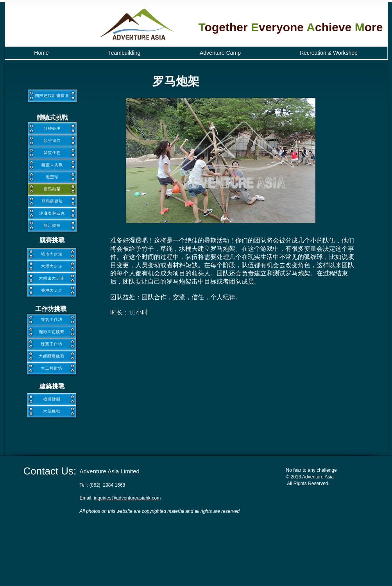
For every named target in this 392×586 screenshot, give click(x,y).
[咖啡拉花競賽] (52, 332)
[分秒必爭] (52, 129)
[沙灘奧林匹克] (52, 213)
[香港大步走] (52, 290)
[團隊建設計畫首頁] (52, 96)
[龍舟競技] (52, 226)
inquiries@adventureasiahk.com (127, 498)
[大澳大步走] (52, 266)
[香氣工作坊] (52, 320)
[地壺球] (52, 177)
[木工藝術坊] (52, 368)
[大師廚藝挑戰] (52, 356)
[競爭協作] (52, 141)
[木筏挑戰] (52, 411)
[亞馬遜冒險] (52, 201)
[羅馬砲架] (52, 189)
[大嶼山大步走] (52, 278)
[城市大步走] (52, 254)
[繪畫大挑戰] (52, 165)
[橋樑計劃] (52, 399)
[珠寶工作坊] (52, 344)
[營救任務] (52, 153)
